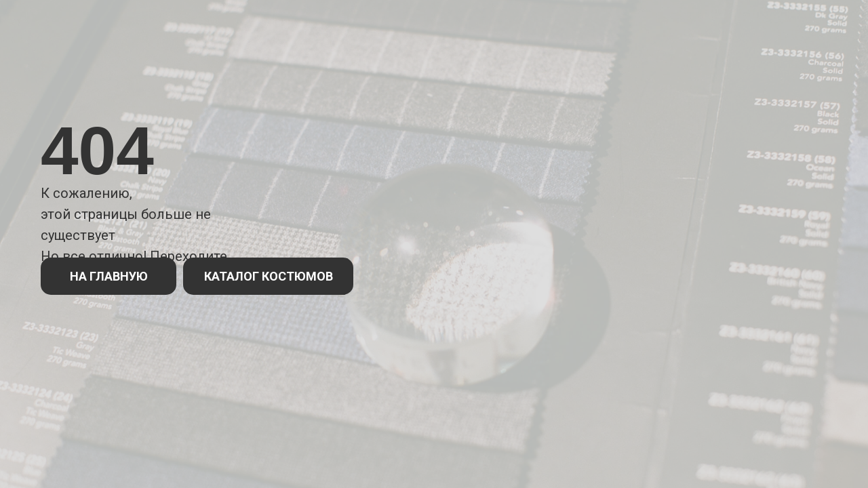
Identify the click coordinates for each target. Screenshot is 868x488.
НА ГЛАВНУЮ (109, 276)
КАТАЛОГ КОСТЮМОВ (269, 276)
